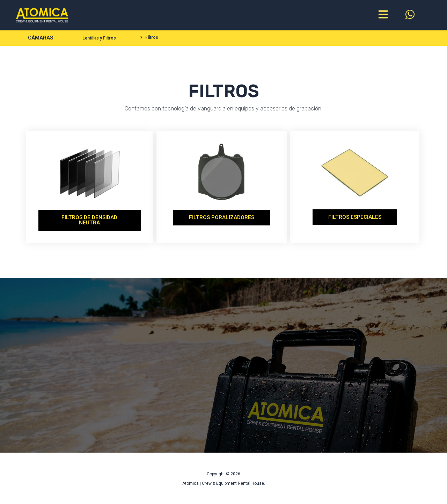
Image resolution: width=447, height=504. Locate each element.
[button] (149, 37)
